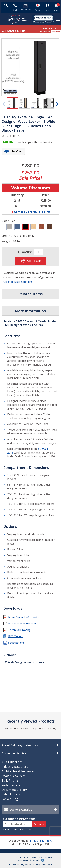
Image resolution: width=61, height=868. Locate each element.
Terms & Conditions (19, 857)
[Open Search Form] (6, 8)
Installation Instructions (23, 624)
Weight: (6, 241)
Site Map (48, 857)
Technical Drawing (19, 630)
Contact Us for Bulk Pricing (32, 212)
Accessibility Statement (29, 860)
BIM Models (15, 636)
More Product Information (24, 617)
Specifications (16, 643)
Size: (4, 236)
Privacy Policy (36, 857)
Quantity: (25, 252)
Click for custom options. (18, 282)
